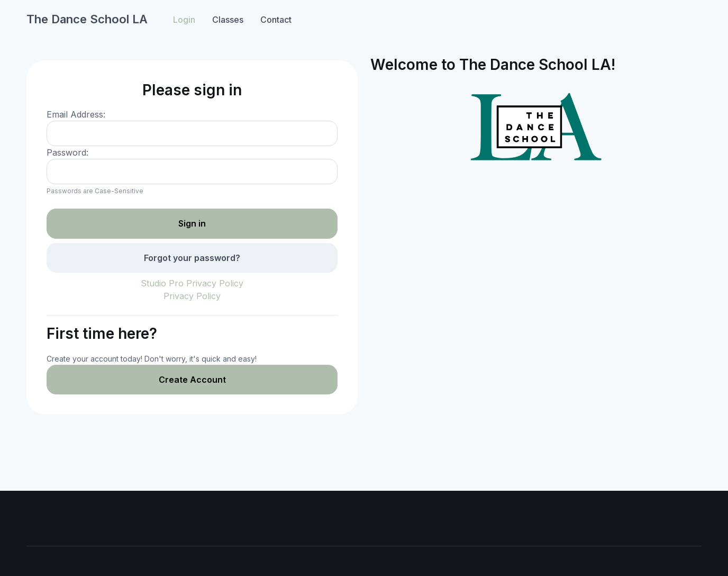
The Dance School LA (87, 19)
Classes (228, 20)
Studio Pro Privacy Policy (192, 283)
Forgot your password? (192, 258)
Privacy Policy (192, 296)
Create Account (192, 380)
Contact (276, 20)
